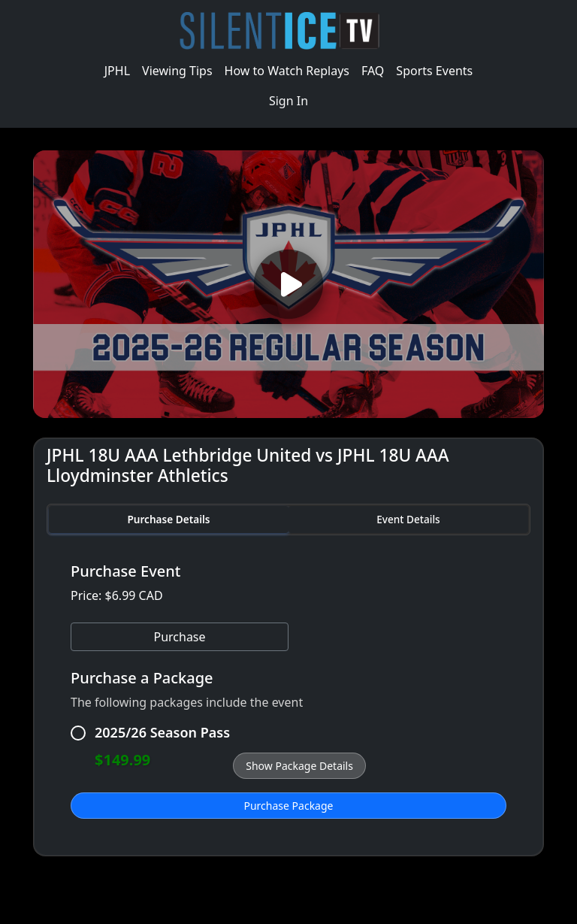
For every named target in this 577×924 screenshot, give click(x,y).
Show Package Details (299, 766)
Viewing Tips (177, 71)
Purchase (179, 637)
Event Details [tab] (408, 519)
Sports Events (434, 71)
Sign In (288, 101)
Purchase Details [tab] (168, 519)
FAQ (373, 71)
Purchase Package (289, 806)
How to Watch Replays (287, 71)
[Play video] (288, 284)
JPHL (117, 71)
